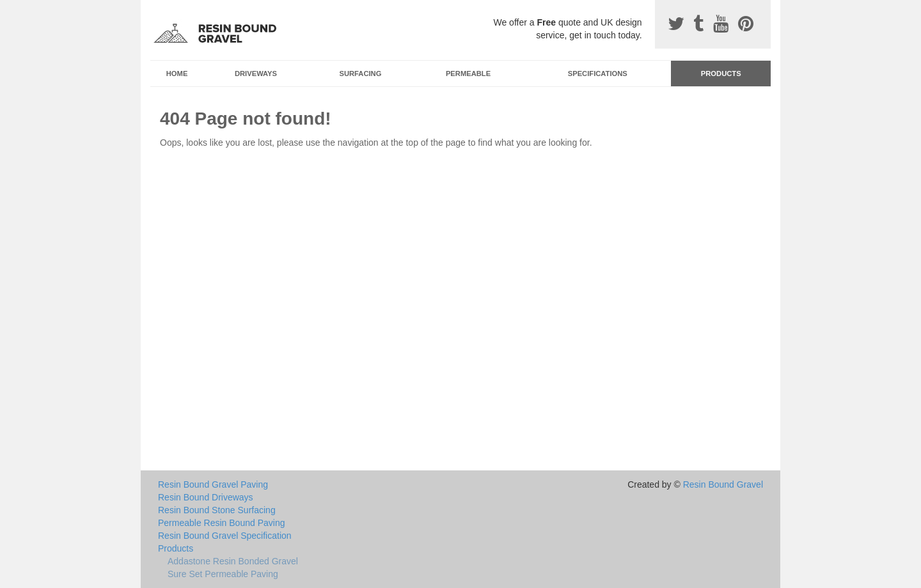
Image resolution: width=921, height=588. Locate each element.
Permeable (468, 73)
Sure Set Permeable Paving (223, 574)
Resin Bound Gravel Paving (213, 484)
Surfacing (361, 73)
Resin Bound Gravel (723, 484)
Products (721, 73)
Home (177, 73)
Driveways (256, 73)
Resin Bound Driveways (206, 497)
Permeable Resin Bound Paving (221, 523)
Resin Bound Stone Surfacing (217, 510)
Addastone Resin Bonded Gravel (233, 561)
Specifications (598, 73)
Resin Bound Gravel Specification (225, 536)
